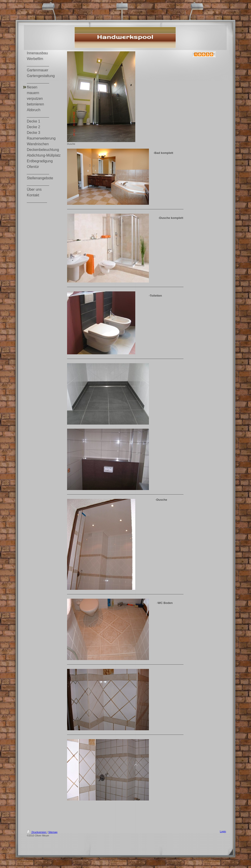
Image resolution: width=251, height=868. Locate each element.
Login (223, 831)
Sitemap (53, 832)
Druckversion (37, 832)
